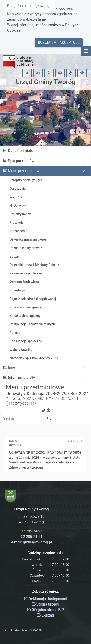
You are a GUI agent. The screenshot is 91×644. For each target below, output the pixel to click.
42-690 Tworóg (32, 522)
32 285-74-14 (32, 537)
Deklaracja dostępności (45, 599)
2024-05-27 (75, 441)
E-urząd (45, 615)
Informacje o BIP (22, 377)
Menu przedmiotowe (25, 171)
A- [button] (49, 73)
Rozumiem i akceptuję (59, 42)
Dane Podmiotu (21, 151)
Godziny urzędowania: (45, 553)
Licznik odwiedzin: (15, 630)
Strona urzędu (46, 604)
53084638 (35, 630)
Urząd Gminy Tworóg (45, 82)
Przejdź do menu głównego (29, 6)
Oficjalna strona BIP (45, 610)
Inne (12, 367)
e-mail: (32, 542)
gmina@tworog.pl (37, 542)
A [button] (27, 73)
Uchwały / (16, 394)
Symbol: (15, 443)
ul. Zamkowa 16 (32, 517)
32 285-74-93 (32, 531)
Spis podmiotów (21, 161)
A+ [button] (38, 73)
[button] (60, 73)
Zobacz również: (46, 591)
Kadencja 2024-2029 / (48, 394)
